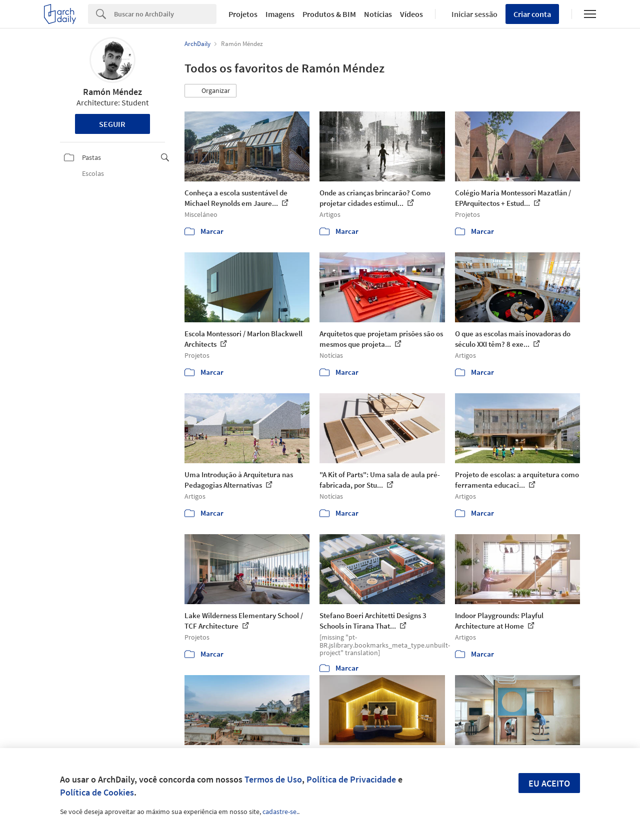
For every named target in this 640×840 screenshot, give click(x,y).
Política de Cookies (97, 792)
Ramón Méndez (112, 92)
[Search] (165, 14)
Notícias (378, 14)
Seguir (112, 124)
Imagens (280, 14)
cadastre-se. (280, 812)
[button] (210, 91)
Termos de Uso (273, 779)
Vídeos (411, 14)
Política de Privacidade (351, 779)
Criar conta (532, 14)
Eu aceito (549, 783)
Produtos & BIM (329, 14)
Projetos (243, 14)
